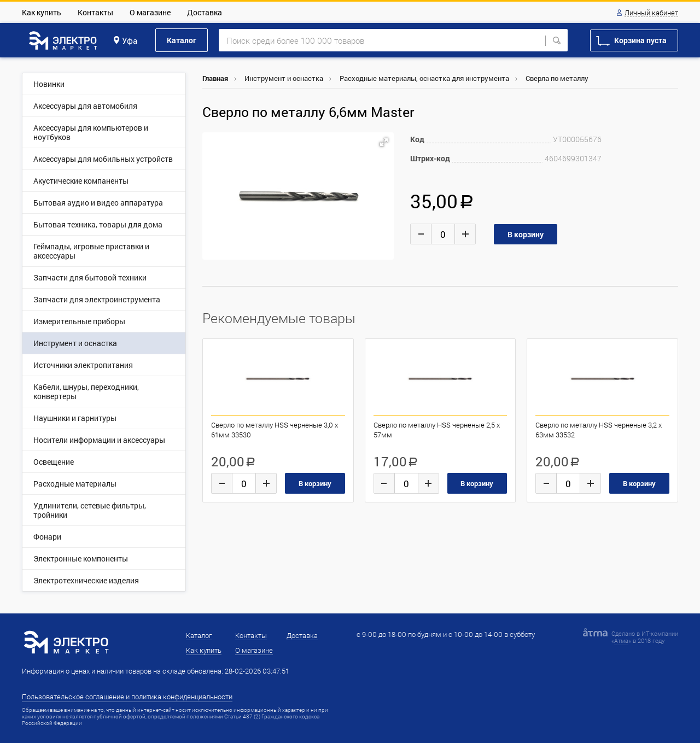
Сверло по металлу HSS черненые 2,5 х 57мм (437, 430)
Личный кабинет (651, 13)
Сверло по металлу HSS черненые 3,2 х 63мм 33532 (599, 430)
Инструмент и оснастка (284, 78)
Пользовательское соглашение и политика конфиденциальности (127, 697)
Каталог (182, 40)
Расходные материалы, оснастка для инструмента (424, 78)
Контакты (95, 12)
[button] (384, 142)
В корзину (315, 483)
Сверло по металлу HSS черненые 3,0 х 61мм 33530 (275, 430)
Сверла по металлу (557, 78)
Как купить (42, 12)
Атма (621, 640)
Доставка (205, 12)
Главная (215, 78)
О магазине (150, 12)
